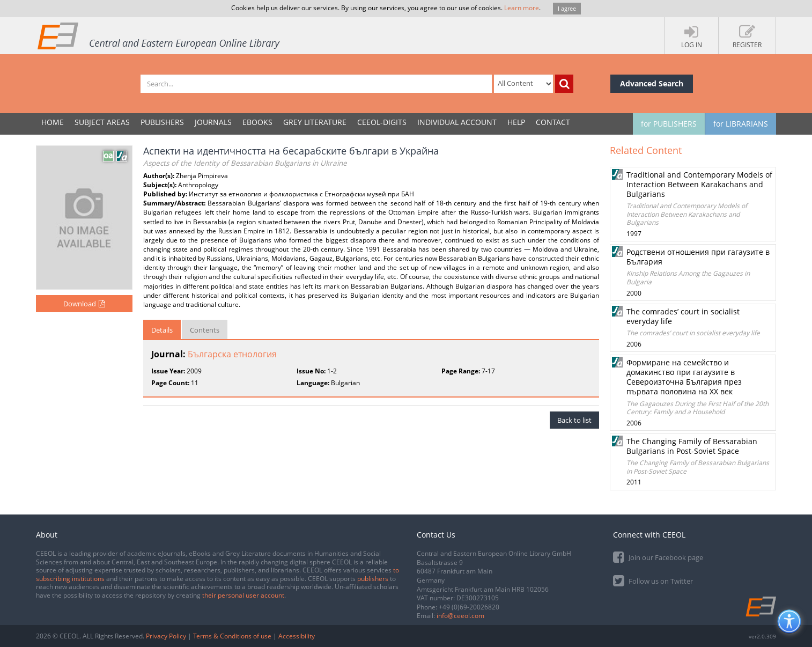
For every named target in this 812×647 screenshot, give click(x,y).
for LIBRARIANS (741, 124)
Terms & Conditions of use (232, 636)
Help (516, 122)
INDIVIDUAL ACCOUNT (457, 122)
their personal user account (243, 595)
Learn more (522, 8)
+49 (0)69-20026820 (469, 607)
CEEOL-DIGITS (382, 122)
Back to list (574, 420)
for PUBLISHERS (669, 124)
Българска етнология (232, 354)
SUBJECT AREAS (102, 122)
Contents (205, 330)
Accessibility (297, 636)
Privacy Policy (166, 636)
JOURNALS (213, 122)
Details (162, 330)
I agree (567, 8)
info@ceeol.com (460, 616)
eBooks (257, 122)
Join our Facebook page (658, 557)
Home (53, 122)
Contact (553, 122)
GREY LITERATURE (315, 122)
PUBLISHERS (162, 122)
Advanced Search (652, 83)
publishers (373, 579)
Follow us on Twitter (653, 580)
